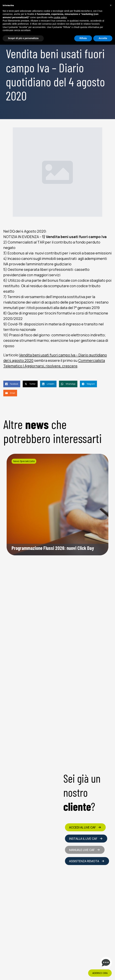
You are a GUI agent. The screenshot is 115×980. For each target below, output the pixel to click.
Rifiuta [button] (83, 38)
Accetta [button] (103, 38)
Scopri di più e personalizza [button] (23, 38)
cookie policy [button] (60, 17)
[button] (111, 5)
